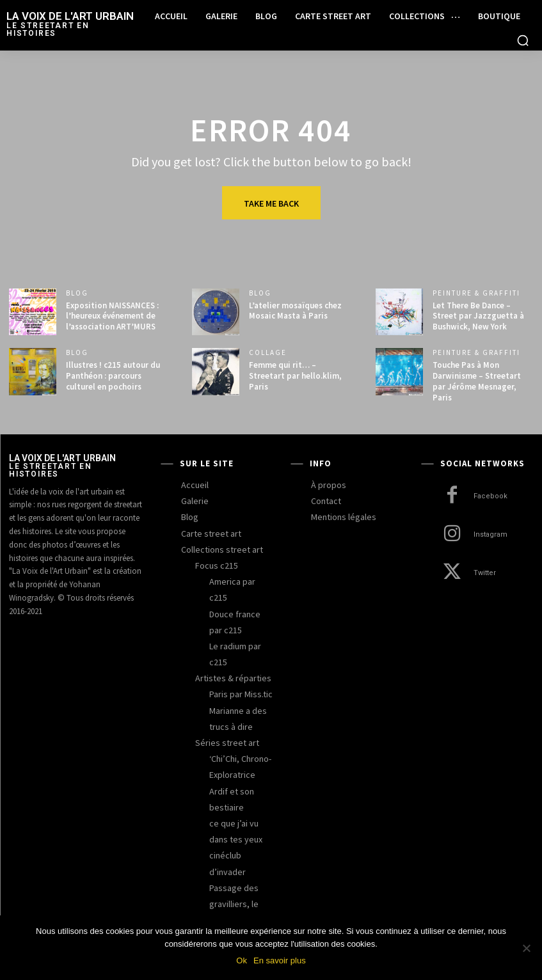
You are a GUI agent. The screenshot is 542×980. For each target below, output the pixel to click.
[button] (523, 40)
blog (77, 293)
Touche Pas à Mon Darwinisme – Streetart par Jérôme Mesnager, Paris (477, 381)
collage (268, 353)
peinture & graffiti (476, 293)
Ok (242, 960)
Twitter (485, 573)
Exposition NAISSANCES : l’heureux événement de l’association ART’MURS (112, 316)
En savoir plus (280, 960)
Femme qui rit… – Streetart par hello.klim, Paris (295, 376)
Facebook (490, 496)
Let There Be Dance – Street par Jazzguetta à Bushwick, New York (478, 316)
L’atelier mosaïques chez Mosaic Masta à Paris (295, 311)
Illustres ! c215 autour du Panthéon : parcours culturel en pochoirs (113, 376)
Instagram (490, 534)
